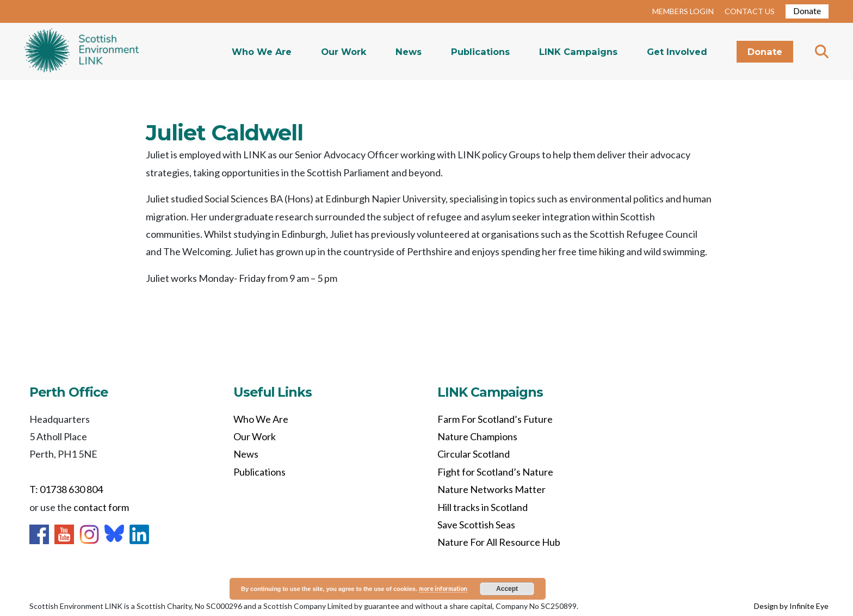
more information (443, 589)
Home (82, 51)
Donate (807, 11)
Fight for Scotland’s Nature (495, 472)
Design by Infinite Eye (791, 606)
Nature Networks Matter (492, 489)
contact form (101, 507)
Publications (480, 52)
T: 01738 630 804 (66, 489)
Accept (507, 589)
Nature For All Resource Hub (499, 542)
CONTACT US (750, 11)
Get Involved (677, 52)
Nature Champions (477, 436)
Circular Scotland (474, 454)
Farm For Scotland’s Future (495, 419)
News (409, 52)
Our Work (344, 52)
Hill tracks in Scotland (483, 507)
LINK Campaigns (578, 52)
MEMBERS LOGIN (683, 11)
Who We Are (262, 52)
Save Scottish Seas (476, 525)
